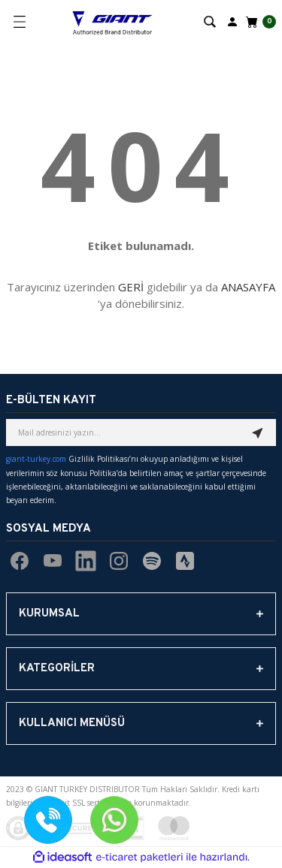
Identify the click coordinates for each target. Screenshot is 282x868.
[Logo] (112, 22)
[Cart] (259, 22)
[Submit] (258, 432)
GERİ (131, 287)
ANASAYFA (248, 287)
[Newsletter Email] (141, 432)
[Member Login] (232, 21)
